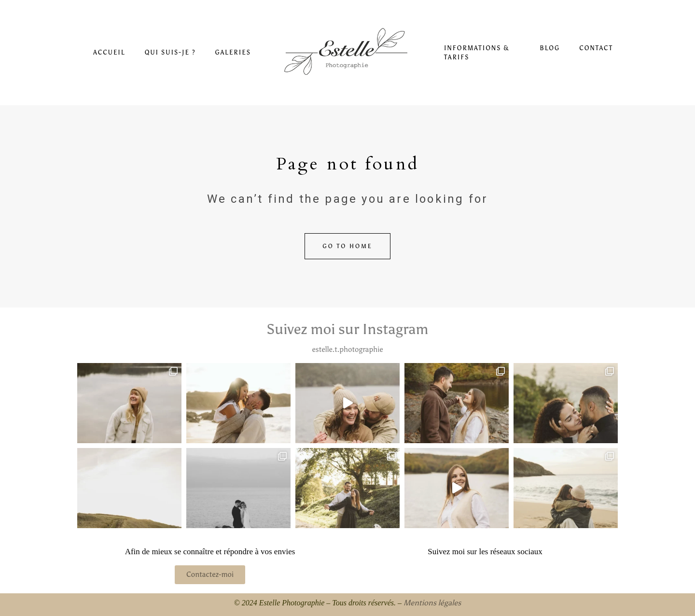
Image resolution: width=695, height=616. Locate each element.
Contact (596, 48)
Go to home (347, 246)
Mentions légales (432, 603)
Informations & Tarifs (477, 53)
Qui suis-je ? (170, 52)
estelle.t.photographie (347, 350)
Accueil (109, 52)
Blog (550, 48)
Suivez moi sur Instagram (347, 329)
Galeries (233, 52)
